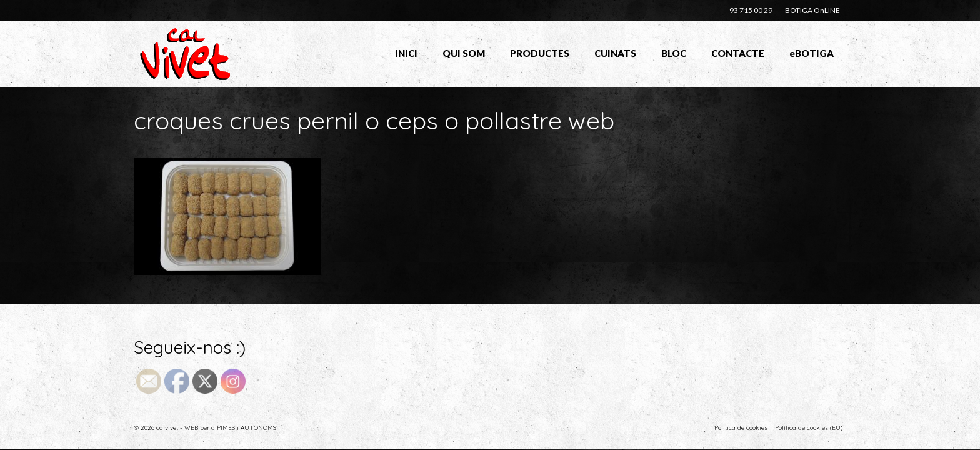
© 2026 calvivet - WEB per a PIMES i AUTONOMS (205, 428)
